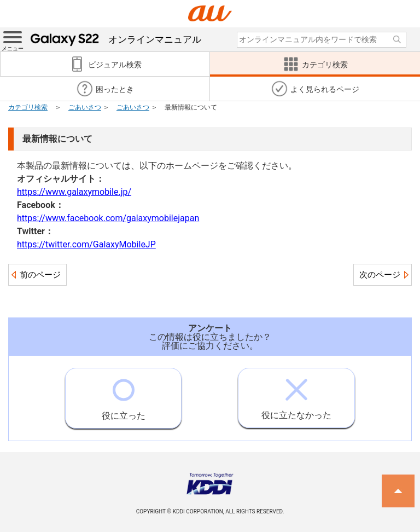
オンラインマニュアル (116, 39)
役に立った (124, 395)
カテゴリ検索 (28, 107)
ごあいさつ (85, 107)
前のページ (40, 275)
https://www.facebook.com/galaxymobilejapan (108, 218)
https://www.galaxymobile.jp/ (74, 192)
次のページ (380, 275)
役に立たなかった (296, 394)
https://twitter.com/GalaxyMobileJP (86, 244)
